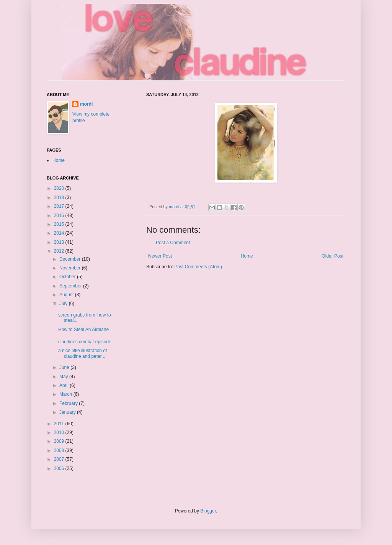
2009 (60, 441)
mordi (86, 104)
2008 (60, 450)
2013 (60, 242)
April (65, 385)
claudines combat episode (85, 342)
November (71, 268)
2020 (60, 188)
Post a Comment (173, 243)
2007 (60, 459)
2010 (60, 432)
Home (247, 256)
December (71, 259)
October (68, 277)
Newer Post (160, 256)
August (67, 295)
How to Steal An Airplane (83, 330)
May (64, 377)
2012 (60, 251)
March (66, 394)
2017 (60, 206)
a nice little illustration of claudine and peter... (82, 353)
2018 (60, 197)
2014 (60, 233)
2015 (60, 224)
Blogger (208, 511)
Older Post (332, 256)
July (64, 304)
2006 (60, 468)
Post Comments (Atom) (198, 267)
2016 (60, 215)
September (71, 286)
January (68, 412)
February (69, 403)
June (65, 367)
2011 (60, 424)
